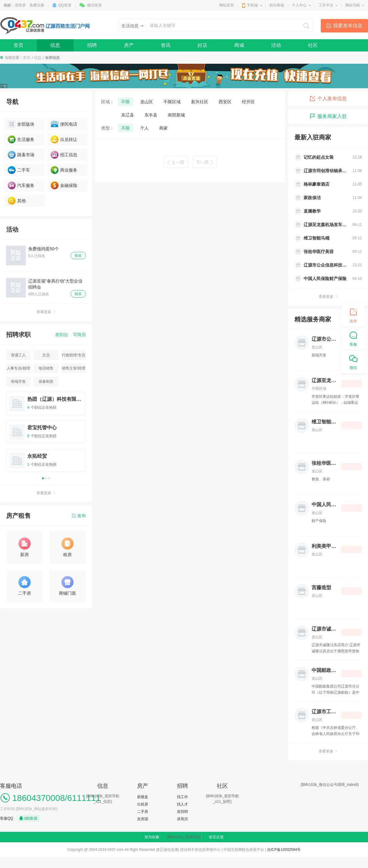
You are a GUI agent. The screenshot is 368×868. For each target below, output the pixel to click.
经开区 (248, 102)
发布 (79, 516)
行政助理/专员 (73, 355)
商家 (163, 128)
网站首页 (227, 5)
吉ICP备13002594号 (284, 850)
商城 (239, 45)
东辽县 (128, 115)
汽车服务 (21, 185)
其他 (17, 201)
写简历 (79, 335)
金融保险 (64, 185)
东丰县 (151, 115)
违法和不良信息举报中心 (200, 850)
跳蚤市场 (21, 155)
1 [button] (43, 478)
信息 (55, 45)
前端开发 (18, 381)
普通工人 (18, 355)
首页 (18, 45)
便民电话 (64, 124)
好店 (202, 45)
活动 (276, 45)
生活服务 (21, 139)
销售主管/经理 (73, 368)
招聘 (92, 45)
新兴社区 (200, 102)
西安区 (225, 102)
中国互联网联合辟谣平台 (244, 850)
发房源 (143, 819)
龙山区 (147, 102)
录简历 (182, 819)
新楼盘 (143, 797)
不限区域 (172, 102)
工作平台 (326, 5)
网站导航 (353, 5)
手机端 (252, 5)
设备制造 (46, 381)
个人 (144, 128)
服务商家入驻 (328, 116)
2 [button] (46, 478)
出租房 (143, 804)
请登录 (20, 5)
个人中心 (299, 5)
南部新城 (176, 115)
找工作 (182, 797)
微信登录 (94, 5)
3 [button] (49, 478)
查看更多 (46, 312)
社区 (313, 45)
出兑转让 (64, 139)
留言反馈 (216, 837)
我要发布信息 (348, 26)
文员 (46, 355)
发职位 (62, 335)
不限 (125, 102)
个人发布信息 (328, 99)
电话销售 (46, 368)
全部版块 (21, 124)
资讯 (166, 45)
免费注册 (37, 5)
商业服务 (64, 170)
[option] (46, 435)
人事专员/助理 (18, 368)
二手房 (143, 812)
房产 (129, 45)
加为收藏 (152, 837)
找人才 (182, 804)
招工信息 (64, 155)
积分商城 (277, 5)
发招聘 (182, 812)
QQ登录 (65, 5)
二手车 (19, 170)
